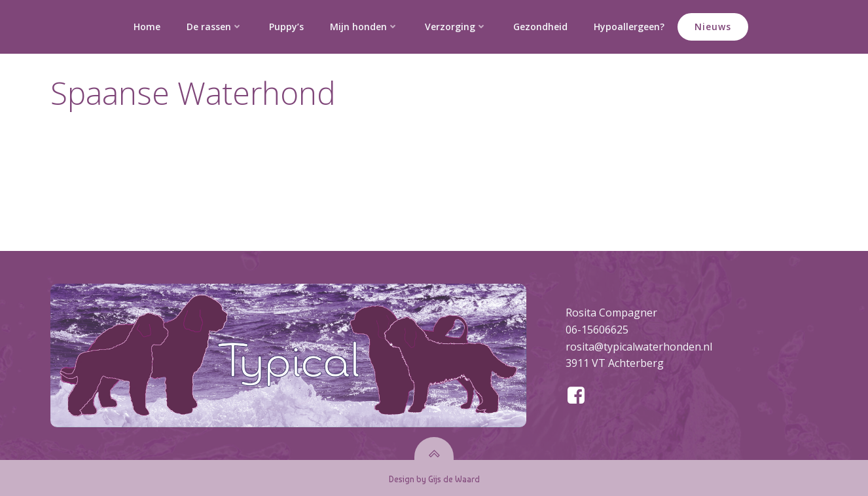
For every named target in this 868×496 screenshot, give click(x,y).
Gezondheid (540, 27)
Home (147, 27)
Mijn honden (364, 27)
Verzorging (456, 27)
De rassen (215, 27)
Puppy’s (286, 27)
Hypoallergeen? (629, 27)
